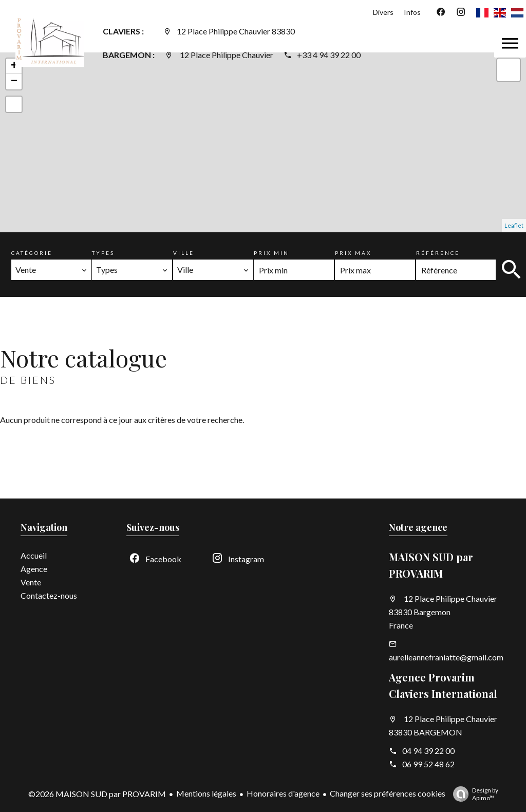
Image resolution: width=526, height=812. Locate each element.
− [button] (14, 82)
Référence (438, 253)
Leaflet (514, 225)
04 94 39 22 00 (428, 751)
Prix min (271, 253)
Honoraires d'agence (283, 793)
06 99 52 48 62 (428, 764)
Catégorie (32, 253)
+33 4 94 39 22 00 (329, 55)
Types (103, 253)
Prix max (353, 253)
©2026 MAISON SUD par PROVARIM (97, 794)
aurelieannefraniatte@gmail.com (446, 657)
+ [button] (14, 66)
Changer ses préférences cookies (388, 793)
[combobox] (51, 270)
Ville (184, 253)
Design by (473, 794)
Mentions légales (206, 793)
